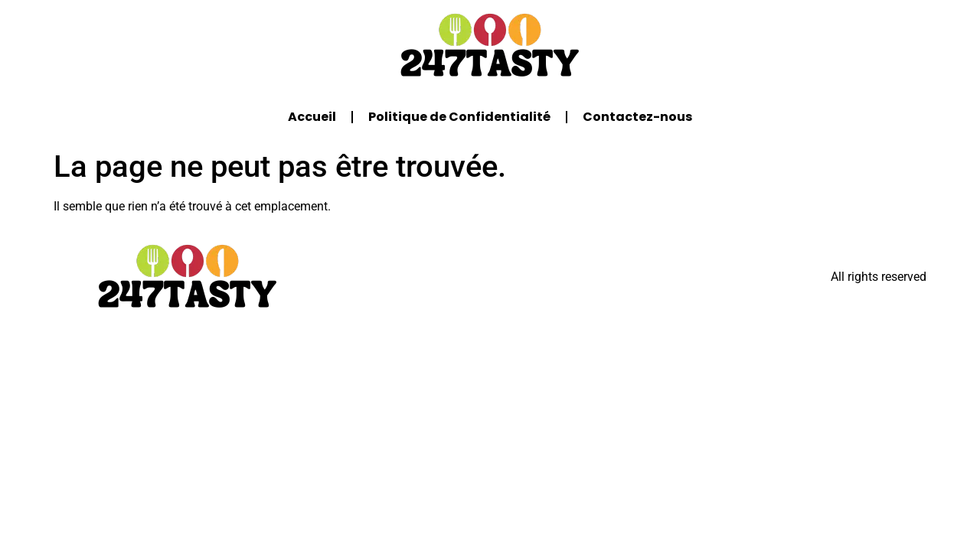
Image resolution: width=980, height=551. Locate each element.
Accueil (312, 117)
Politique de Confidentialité (459, 117)
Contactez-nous (637, 117)
